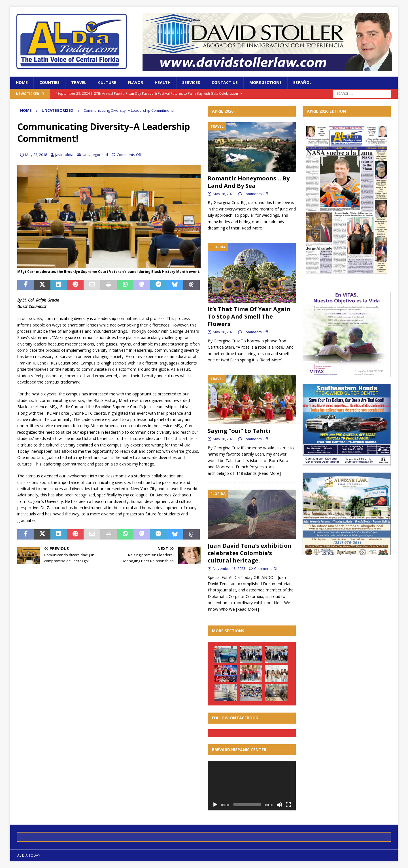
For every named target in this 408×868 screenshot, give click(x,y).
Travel (79, 82)
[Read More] (252, 228)
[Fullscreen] (288, 805)
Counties (49, 82)
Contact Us (225, 82)
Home (22, 82)
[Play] (215, 805)
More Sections (265, 82)
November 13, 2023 (229, 568)
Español (302, 82)
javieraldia (64, 155)
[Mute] (279, 805)
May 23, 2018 (36, 155)
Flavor (135, 82)
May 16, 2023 (224, 194)
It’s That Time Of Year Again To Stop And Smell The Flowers (249, 316)
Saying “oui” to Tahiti (239, 431)
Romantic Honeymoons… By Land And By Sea (249, 182)
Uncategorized (95, 155)
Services (191, 82)
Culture (107, 82)
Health (163, 82)
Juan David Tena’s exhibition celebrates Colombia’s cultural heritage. (250, 553)
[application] (252, 786)
